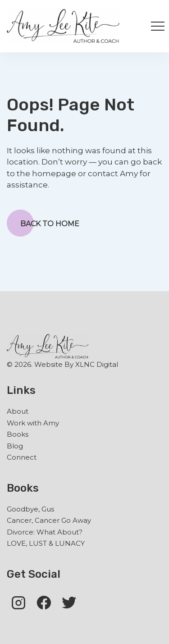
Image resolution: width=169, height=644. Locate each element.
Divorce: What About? (45, 532)
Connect (22, 457)
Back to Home (43, 223)
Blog (15, 446)
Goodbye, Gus (30, 509)
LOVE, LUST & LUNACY (46, 543)
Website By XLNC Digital (76, 364)
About (18, 411)
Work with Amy (33, 423)
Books (18, 434)
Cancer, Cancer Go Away (49, 520)
